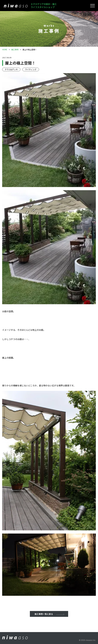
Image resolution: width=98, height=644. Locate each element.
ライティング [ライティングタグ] (31, 69)
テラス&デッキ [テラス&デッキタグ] (11, 69)
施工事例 (15, 50)
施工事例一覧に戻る (44, 614)
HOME (5, 50)
